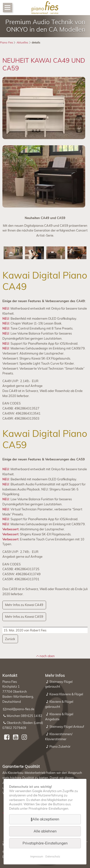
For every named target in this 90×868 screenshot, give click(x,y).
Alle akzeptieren (46, 819)
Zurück (10, 639)
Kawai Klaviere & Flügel (66, 694)
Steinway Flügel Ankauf (67, 727)
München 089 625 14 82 (24, 716)
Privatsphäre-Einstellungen (45, 843)
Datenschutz (53, 856)
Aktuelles (22, 43)
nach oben (47, 656)
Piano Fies (7, 43)
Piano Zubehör (60, 746)
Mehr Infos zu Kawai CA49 (24, 605)
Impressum (37, 856)
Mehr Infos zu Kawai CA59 (24, 617)
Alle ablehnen (45, 831)
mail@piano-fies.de (21, 709)
